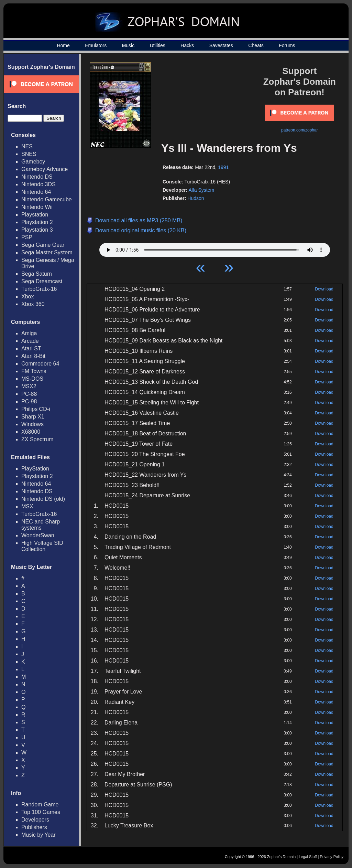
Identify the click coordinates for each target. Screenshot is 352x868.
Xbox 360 (33, 304)
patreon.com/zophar (300, 130)
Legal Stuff (308, 857)
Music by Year (38, 835)
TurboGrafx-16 (39, 289)
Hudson (196, 198)
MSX (27, 506)
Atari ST (31, 348)
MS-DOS (32, 379)
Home (63, 45)
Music (128, 45)
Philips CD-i (36, 409)
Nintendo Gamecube (47, 199)
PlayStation (35, 469)
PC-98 (29, 401)
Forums (287, 45)
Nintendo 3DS (38, 184)
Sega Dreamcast (42, 281)
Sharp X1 (33, 417)
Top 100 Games (41, 812)
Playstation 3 (37, 230)
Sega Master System (47, 252)
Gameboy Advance (45, 169)
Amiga (29, 333)
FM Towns (34, 371)
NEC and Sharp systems (41, 525)
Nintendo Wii (37, 207)
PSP (27, 237)
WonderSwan (38, 535)
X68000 (31, 432)
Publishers (34, 827)
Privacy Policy (332, 857)
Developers (35, 820)
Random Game (40, 805)
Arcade (30, 341)
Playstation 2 (37, 222)
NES (27, 146)
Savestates (221, 45)
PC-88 (29, 394)
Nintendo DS (37, 177)
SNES (29, 154)
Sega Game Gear (43, 245)
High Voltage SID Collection (42, 546)
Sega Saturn (37, 274)
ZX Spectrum (37, 439)
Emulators (96, 45)
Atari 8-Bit (33, 356)
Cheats (256, 45)
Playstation (35, 215)
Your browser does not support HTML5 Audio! (215, 248)
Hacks (187, 45)
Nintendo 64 (36, 192)
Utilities (158, 45)
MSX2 (29, 386)
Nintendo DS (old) (43, 499)
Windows (32, 424)
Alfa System (201, 190)
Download (324, 289)
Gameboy (33, 162)
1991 (223, 167)
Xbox (27, 297)
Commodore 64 (40, 364)
